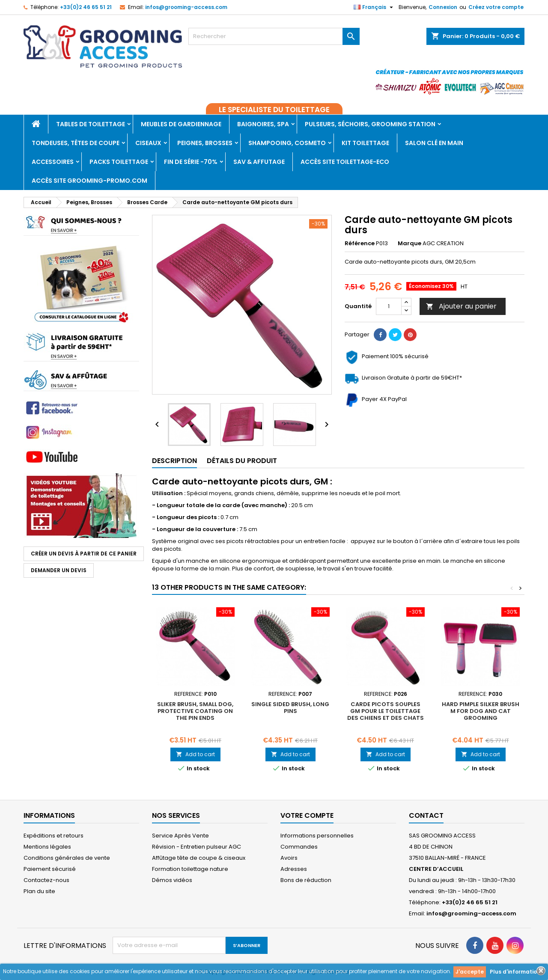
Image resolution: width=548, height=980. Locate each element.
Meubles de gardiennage (181, 124)
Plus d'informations (517, 972)
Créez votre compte (496, 7)
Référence (360, 244)
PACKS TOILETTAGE (119, 162)
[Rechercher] (274, 36)
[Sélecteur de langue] (374, 7)
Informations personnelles (317, 836)
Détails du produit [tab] (242, 461)
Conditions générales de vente (67, 858)
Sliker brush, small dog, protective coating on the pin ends (195, 711)
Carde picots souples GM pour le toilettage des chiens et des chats (386, 711)
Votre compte (307, 815)
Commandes (299, 847)
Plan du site (39, 891)
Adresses (294, 869)
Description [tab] (174, 461)
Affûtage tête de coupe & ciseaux (199, 858)
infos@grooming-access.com (186, 7)
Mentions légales (47, 847)
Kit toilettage (365, 143)
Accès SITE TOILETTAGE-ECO (345, 162)
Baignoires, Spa (263, 124)
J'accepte (470, 972)
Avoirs (289, 858)
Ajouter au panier (461, 306)
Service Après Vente (180, 836)
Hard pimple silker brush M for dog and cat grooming (481, 711)
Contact (426, 815)
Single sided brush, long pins (290, 708)
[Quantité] (389, 306)
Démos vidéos (172, 880)
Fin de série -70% (191, 162)
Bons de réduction (306, 880)
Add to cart (195, 754)
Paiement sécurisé (50, 869)
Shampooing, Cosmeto (287, 143)
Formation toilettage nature (190, 869)
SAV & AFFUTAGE (259, 162)
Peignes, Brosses (205, 143)
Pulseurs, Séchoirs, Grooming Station (370, 124)
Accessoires (53, 162)
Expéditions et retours (54, 836)
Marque (410, 244)
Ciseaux (148, 143)
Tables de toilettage (91, 124)
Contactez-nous (46, 880)
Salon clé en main (434, 143)
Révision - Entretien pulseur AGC (197, 847)
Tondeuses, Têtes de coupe (76, 143)
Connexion (443, 7)
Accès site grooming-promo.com (89, 181)
